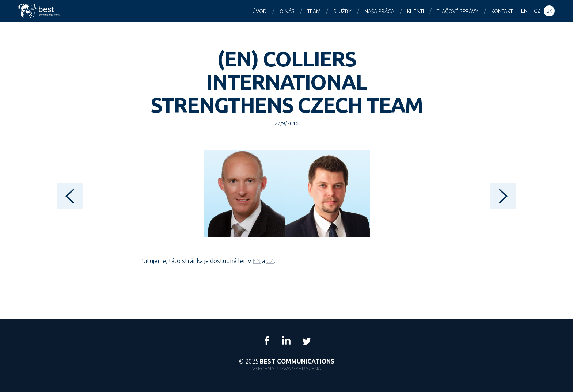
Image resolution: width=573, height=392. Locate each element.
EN (257, 261)
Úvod (260, 11)
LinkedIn (286, 341)
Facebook (267, 341)
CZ (270, 261)
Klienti (415, 11)
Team (314, 11)
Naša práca (379, 11)
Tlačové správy (458, 11)
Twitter (306, 341)
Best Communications (40, 11)
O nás (287, 11)
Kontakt (502, 11)
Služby (342, 11)
